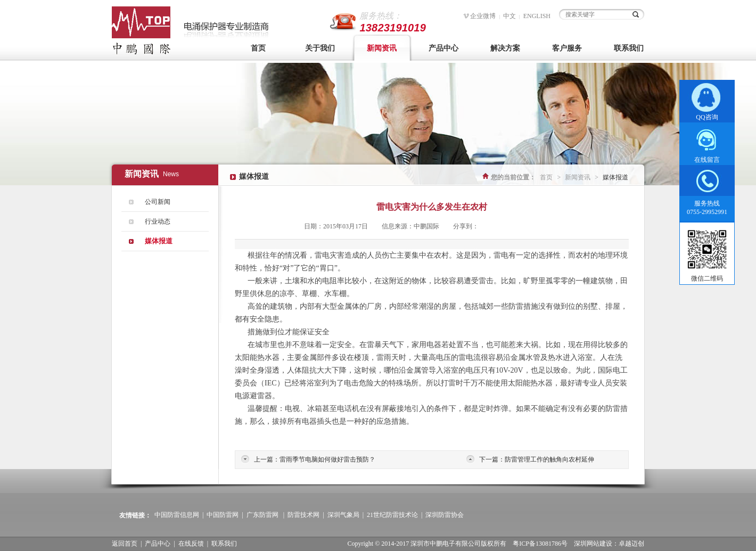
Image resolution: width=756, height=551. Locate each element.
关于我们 (320, 48)
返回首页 (125, 544)
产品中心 (443, 48)
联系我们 (629, 48)
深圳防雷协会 (445, 515)
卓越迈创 (631, 544)
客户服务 (567, 48)
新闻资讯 (382, 48)
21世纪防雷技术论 (392, 515)
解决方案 (505, 48)
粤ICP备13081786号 (540, 544)
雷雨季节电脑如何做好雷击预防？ (327, 459)
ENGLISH (537, 16)
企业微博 (483, 16)
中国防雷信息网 (177, 515)
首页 (258, 48)
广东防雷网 (262, 515)
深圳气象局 (343, 515)
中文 (510, 16)
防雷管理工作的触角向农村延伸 (549, 459)
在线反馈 (191, 544)
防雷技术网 (303, 515)
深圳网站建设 (593, 544)
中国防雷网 (223, 515)
